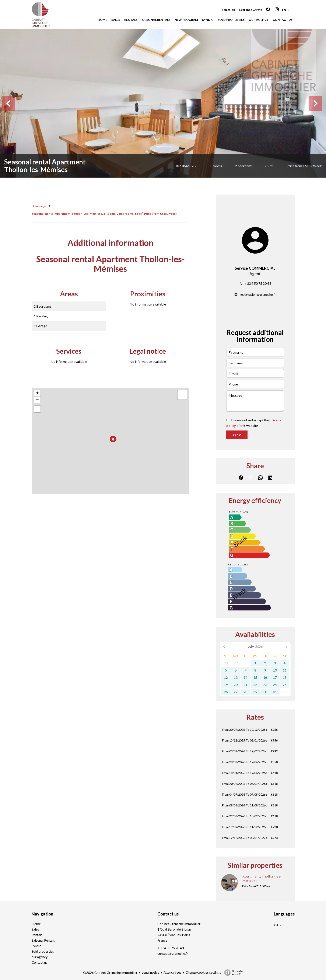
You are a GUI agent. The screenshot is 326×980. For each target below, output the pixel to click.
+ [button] (37, 393)
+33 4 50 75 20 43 (258, 283)
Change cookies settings (203, 972)
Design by (232, 973)
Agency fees (172, 972)
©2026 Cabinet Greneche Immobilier (110, 972)
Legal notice (150, 972)
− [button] (37, 400)
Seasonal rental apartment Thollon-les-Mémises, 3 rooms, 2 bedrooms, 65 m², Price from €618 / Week (104, 214)
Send (237, 435)
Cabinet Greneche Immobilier (179, 924)
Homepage (39, 206)
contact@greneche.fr (173, 953)
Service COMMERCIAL (255, 268)
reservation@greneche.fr (258, 294)
